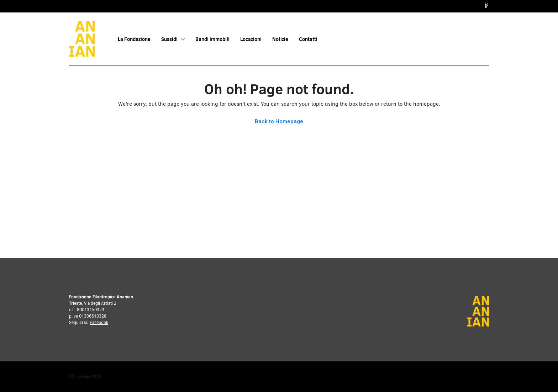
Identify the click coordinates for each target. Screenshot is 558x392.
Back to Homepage (279, 121)
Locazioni (251, 39)
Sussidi (169, 39)
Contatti (308, 39)
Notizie (280, 39)
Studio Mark (82, 377)
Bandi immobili (212, 39)
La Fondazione (134, 39)
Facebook (99, 323)
